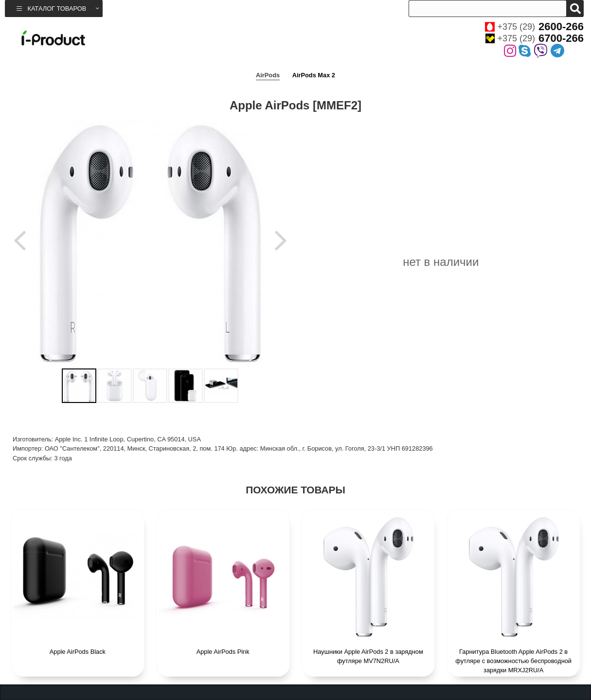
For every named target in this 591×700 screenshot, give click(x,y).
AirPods (268, 75)
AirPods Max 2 (314, 75)
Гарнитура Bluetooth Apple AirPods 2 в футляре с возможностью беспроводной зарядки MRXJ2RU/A (513, 661)
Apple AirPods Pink (223, 652)
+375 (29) (534, 27)
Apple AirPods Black (78, 652)
